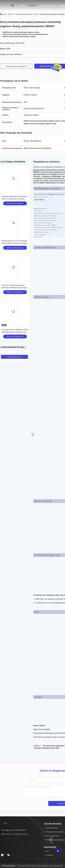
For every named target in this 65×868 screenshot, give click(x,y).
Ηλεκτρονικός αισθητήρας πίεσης (27, 14)
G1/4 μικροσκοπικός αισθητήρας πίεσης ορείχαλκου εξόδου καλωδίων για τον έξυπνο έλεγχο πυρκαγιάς (15, 332)
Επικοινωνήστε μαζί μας (16, 66)
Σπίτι (22, 5)
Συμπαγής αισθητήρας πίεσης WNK (47, 748)
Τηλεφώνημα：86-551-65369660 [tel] (14, 830)
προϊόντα (11, 14)
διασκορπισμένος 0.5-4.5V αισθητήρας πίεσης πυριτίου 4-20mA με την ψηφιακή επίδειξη (15, 243)
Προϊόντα (32, 5)
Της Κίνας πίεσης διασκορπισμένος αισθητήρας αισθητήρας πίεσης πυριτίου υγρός (15, 288)
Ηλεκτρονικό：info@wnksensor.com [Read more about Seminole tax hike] (15, 834)
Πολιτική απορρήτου (9, 866)
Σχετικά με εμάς (48, 5)
